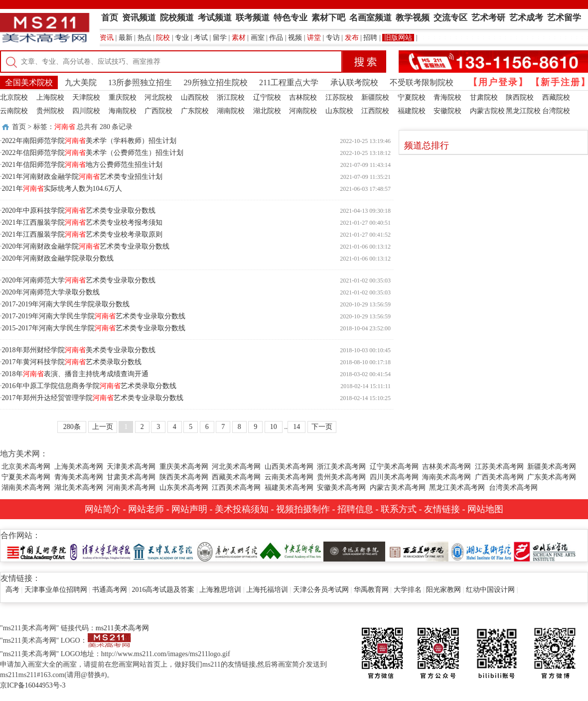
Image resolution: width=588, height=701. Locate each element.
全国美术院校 (29, 82)
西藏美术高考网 (236, 477)
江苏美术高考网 (499, 467)
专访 (333, 38)
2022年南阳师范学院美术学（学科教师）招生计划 (89, 141)
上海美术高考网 (79, 467)
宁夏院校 (412, 97)
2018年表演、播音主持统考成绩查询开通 (75, 374)
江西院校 (375, 111)
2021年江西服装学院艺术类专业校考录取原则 (82, 234)
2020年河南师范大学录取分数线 (51, 292)
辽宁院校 (267, 97)
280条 (72, 427)
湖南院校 (231, 111)
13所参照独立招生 (140, 82)
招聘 (370, 38)
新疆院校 (375, 97)
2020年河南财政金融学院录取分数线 (58, 258)
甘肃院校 (484, 97)
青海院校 (447, 97)
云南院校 (14, 111)
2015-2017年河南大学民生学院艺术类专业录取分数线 (94, 328)
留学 (220, 38)
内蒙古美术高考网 (398, 488)
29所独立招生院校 (216, 82)
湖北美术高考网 (79, 488)
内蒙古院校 (487, 111)
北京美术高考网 (26, 467)
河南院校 (303, 111)
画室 (258, 38)
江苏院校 (339, 97)
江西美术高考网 (236, 488)
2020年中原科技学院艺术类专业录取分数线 (79, 210)
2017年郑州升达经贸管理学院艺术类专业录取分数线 (93, 398)
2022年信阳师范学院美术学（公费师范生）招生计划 (93, 153)
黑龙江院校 (523, 111)
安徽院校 (447, 111)
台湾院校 (556, 111)
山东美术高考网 (184, 488)
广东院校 (195, 111)
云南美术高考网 (289, 477)
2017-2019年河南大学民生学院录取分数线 (66, 304)
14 (296, 427)
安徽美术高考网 (341, 488)
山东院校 (339, 111)
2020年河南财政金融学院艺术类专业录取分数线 (86, 246)
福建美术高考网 (289, 488)
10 (274, 427)
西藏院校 (556, 97)
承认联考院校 (354, 82)
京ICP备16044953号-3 (33, 685)
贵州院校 (50, 111)
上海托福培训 (267, 590)
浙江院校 (231, 97)
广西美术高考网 (499, 477)
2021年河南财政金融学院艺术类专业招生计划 (82, 177)
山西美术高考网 (289, 467)
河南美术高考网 (131, 488)
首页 (19, 127)
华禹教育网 (371, 590)
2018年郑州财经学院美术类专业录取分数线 (79, 350)
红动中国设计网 (490, 590)
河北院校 (158, 97)
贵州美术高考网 (341, 477)
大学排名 (408, 590)
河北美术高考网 (236, 467)
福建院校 (412, 111)
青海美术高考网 (79, 477)
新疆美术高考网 (552, 467)
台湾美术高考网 (513, 488)
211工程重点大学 (289, 82)
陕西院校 (520, 97)
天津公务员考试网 (321, 590)
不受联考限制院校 (422, 82)
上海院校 (50, 97)
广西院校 (158, 111)
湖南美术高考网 (26, 488)
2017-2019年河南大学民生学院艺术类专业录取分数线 (94, 316)
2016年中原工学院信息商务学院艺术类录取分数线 (89, 386)
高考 (12, 590)
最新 (126, 38)
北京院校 (14, 97)
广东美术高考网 (552, 477)
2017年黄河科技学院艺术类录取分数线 (72, 362)
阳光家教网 (443, 590)
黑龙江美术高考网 (457, 488)
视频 (295, 38)
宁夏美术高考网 (26, 477)
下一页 (322, 427)
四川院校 (86, 111)
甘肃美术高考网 (131, 477)
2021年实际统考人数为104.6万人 (62, 189)
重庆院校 (123, 97)
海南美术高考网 (446, 477)
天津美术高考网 (131, 467)
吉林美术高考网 (446, 467)
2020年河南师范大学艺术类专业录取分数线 (79, 280)
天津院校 (86, 97)
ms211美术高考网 (122, 628)
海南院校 (123, 111)
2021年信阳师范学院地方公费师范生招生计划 (82, 165)
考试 (201, 38)
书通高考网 (110, 590)
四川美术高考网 (394, 477)
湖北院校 (267, 111)
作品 (276, 38)
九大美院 (81, 82)
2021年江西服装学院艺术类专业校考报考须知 (82, 222)
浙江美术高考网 (341, 467)
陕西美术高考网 (184, 477)
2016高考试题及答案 (163, 590)
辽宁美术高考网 (394, 467)
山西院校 (195, 97)
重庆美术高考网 (184, 467)
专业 (182, 38)
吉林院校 (303, 97)
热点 (145, 38)
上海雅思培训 (220, 590)
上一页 (103, 427)
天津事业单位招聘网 (56, 590)
